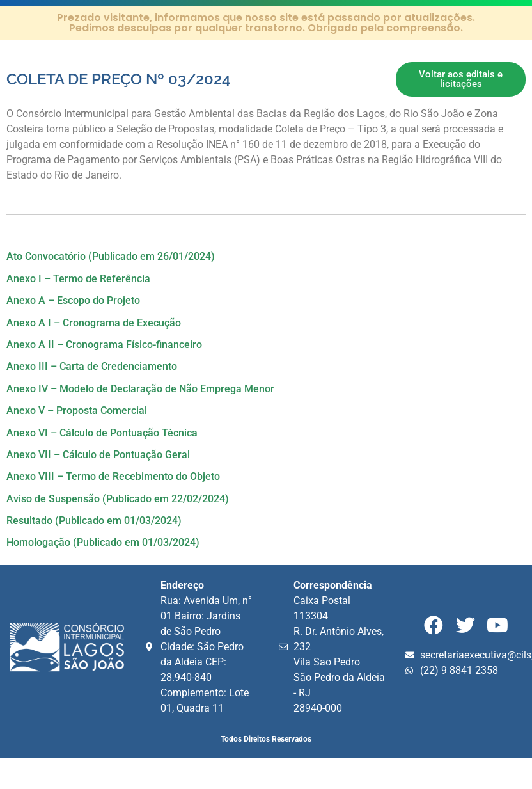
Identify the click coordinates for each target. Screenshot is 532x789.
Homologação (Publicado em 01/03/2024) (103, 542)
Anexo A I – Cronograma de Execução (94, 323)
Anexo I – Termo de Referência (78, 279)
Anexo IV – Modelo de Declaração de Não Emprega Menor (140, 389)
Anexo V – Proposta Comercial (77, 410)
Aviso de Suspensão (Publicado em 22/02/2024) (118, 499)
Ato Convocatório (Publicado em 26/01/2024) (111, 256)
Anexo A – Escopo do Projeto (73, 300)
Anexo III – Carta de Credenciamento (92, 366)
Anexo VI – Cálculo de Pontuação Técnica (102, 433)
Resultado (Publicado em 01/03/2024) (94, 521)
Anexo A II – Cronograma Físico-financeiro (104, 345)
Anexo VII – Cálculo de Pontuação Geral (98, 455)
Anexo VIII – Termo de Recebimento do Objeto (113, 476)
